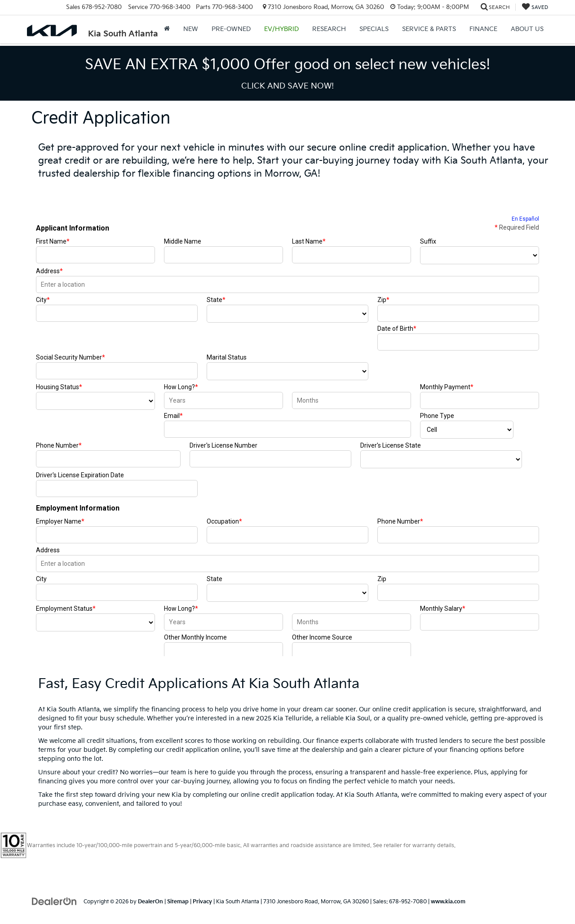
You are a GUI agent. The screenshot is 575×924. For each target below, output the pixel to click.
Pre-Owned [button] (231, 29)
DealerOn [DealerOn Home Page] (150, 902)
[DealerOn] (54, 901)
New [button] (191, 29)
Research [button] (329, 29)
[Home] (167, 29)
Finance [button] (483, 29)
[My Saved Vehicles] (535, 7)
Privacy (202, 902)
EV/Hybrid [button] (281, 29)
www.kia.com (448, 902)
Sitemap (178, 902)
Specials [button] (374, 29)
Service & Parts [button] (429, 29)
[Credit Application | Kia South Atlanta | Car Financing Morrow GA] (287, 426)
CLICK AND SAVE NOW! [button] (287, 86)
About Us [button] (527, 29)
